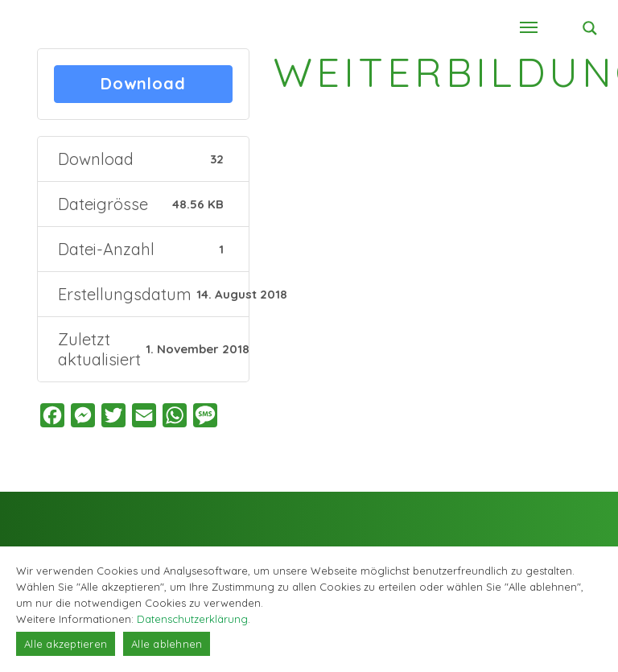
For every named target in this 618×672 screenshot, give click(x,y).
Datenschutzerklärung (192, 619)
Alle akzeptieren (66, 644)
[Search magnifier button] (590, 28)
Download (143, 84)
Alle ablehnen (167, 644)
